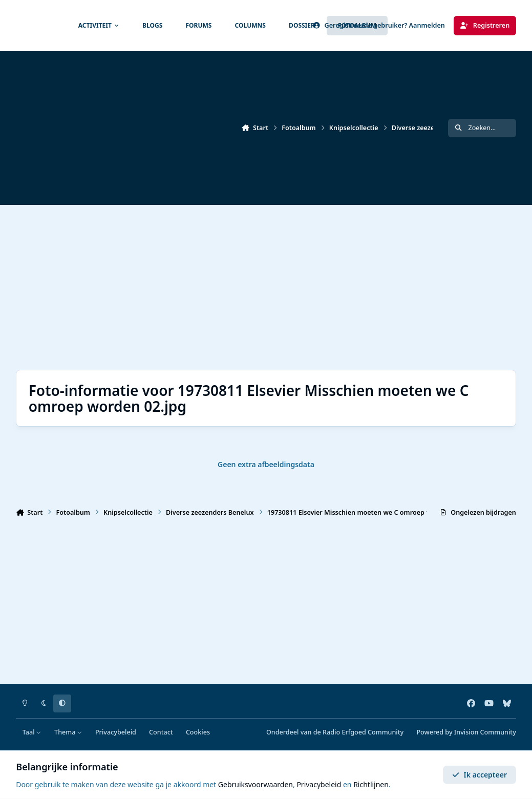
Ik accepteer (480, 775)
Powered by (466, 732)
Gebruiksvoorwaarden (256, 784)
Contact (161, 732)
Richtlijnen (371, 784)
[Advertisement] (262, 287)
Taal (32, 732)
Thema (68, 732)
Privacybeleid (116, 732)
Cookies (198, 732)
